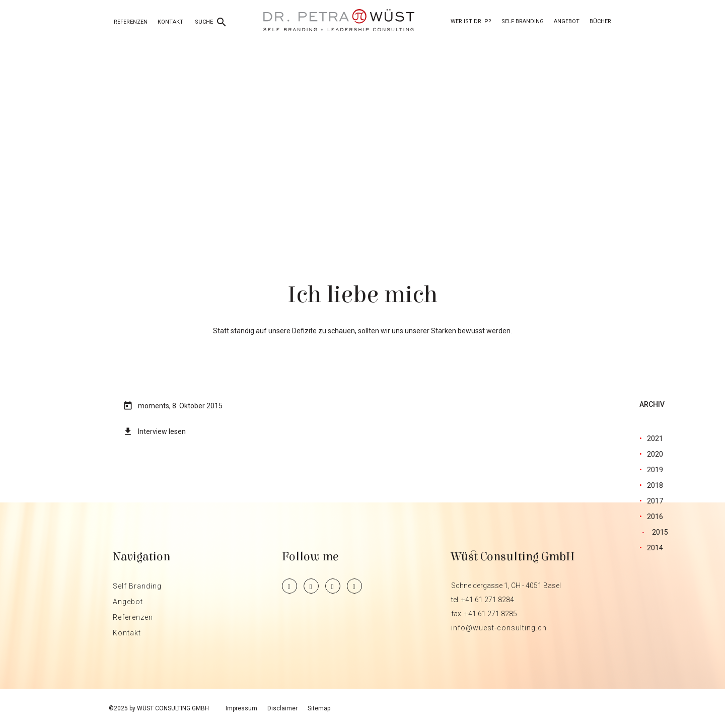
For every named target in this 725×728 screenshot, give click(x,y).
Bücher (600, 21)
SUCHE (211, 22)
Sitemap (319, 708)
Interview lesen (162, 431)
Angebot (567, 21)
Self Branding (523, 21)
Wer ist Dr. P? (471, 21)
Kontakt (170, 22)
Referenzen (131, 22)
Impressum (241, 708)
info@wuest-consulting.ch (499, 628)
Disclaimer (282, 708)
